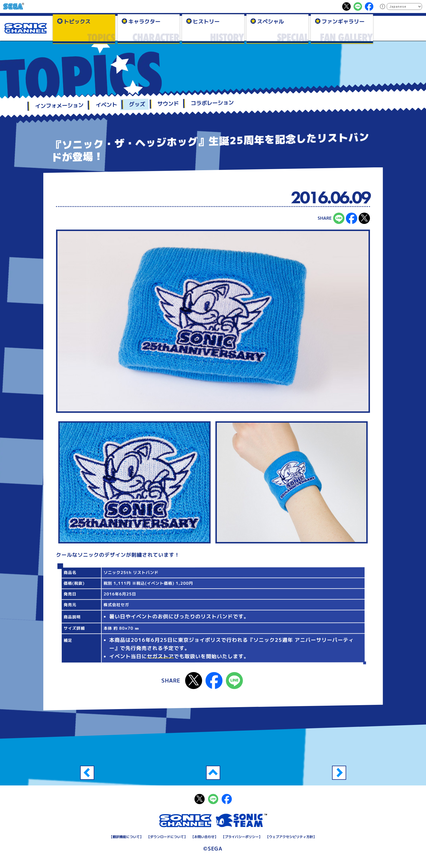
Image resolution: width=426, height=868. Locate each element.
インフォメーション (59, 105)
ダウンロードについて (167, 837)
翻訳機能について (126, 837)
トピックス (77, 21)
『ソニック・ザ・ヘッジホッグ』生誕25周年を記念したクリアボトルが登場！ (339, 773)
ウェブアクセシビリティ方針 (291, 837)
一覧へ (213, 773)
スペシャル (270, 21)
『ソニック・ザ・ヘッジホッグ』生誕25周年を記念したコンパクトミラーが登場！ (87, 773)
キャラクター (144, 21)
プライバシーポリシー (242, 837)
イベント (106, 105)
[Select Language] (404, 7)
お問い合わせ (204, 837)
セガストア (160, 656)
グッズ (137, 104)
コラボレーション (212, 103)
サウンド (168, 103)
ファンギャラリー (343, 21)
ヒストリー (206, 21)
